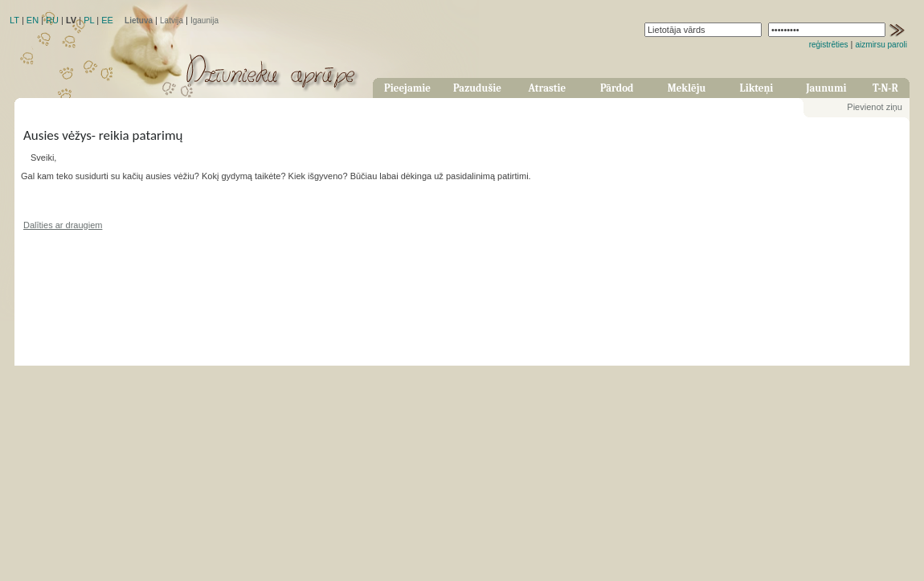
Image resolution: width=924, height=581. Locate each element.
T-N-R (885, 88)
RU (52, 20)
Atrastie (547, 88)
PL (89, 20)
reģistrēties (829, 45)
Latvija (172, 20)
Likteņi (757, 88)
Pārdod (617, 88)
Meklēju (687, 88)
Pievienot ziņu (875, 107)
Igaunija (204, 20)
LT (14, 20)
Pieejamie (407, 88)
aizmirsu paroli (881, 45)
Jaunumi (826, 88)
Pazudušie (477, 88)
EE (107, 20)
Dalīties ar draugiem (63, 225)
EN (33, 20)
